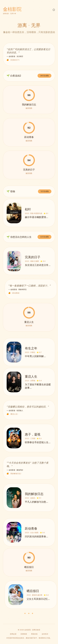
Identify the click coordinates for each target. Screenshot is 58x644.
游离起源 (13, 634)
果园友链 (34, 634)
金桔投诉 (45, 634)
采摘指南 (24, 634)
